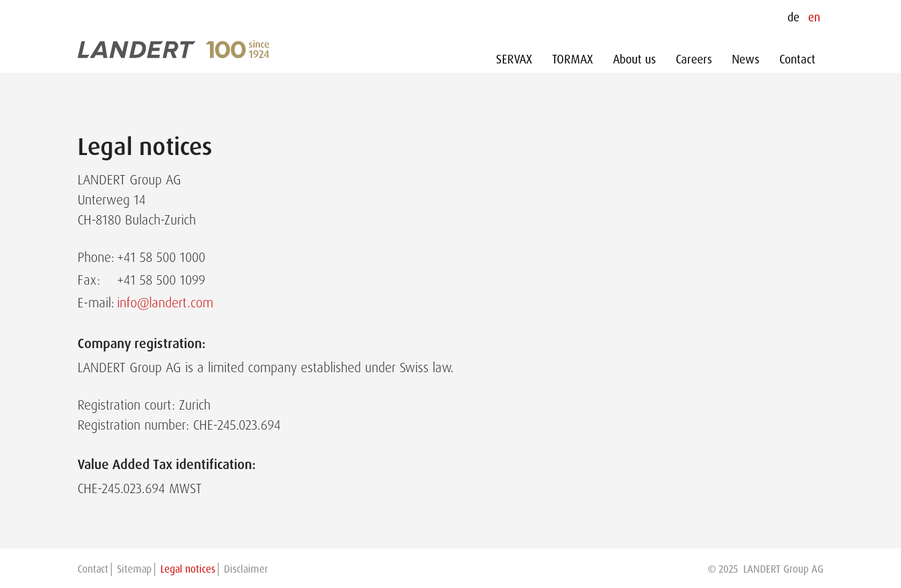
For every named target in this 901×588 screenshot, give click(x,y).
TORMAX (572, 59)
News (746, 59)
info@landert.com (165, 303)
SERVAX (514, 59)
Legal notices (188, 569)
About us (634, 59)
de (793, 17)
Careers (694, 59)
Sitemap (134, 569)
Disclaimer (246, 569)
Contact (797, 59)
